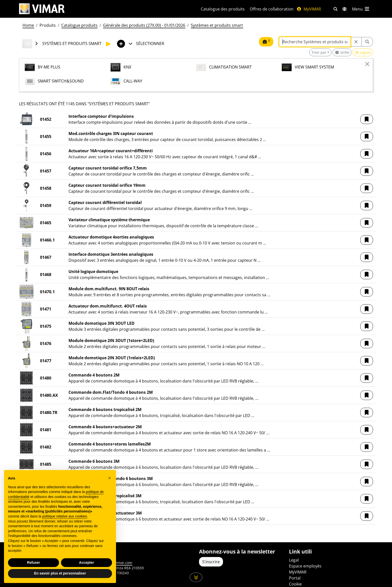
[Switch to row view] (363, 52)
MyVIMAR (309, 9)
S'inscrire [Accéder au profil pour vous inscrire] (211, 562)
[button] (367, 119)
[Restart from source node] (356, 42)
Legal (294, 560)
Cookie (295, 584)
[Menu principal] (361, 9)
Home (28, 25)
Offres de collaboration (272, 9)
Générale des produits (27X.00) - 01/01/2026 (144, 25)
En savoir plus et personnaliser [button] (60, 573)
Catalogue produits (79, 25)
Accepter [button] (86, 562)
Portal (295, 578)
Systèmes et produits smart (217, 25)
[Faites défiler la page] (196, 577)
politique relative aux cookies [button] (65, 516)
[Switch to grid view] (342, 52)
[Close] (367, 64)
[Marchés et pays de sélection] (344, 9)
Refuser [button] (33, 562)
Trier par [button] (319, 52)
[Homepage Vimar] (104, 9)
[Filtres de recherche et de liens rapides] (335, 9)
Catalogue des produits (223, 9)
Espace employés (305, 566)
